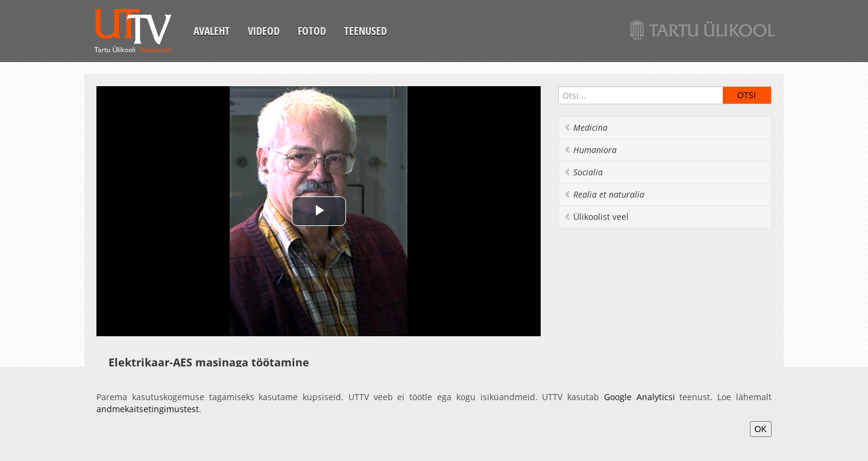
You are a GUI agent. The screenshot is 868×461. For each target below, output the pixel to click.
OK (761, 429)
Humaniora (590, 150)
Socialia (583, 172)
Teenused (366, 31)
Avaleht (212, 31)
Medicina (586, 127)
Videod (264, 31)
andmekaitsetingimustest (148, 409)
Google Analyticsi (640, 397)
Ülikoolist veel (596, 217)
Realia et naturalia (604, 194)
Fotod (312, 31)
